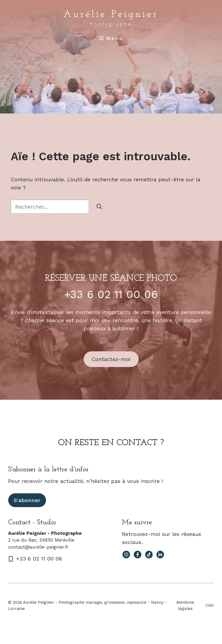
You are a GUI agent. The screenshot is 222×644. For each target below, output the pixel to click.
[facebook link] (138, 555)
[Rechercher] (99, 207)
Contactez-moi (111, 359)
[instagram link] (126, 555)
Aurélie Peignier (111, 15)
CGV (210, 605)
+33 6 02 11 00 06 (111, 294)
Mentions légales (185, 605)
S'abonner (27, 500)
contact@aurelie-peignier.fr (38, 547)
